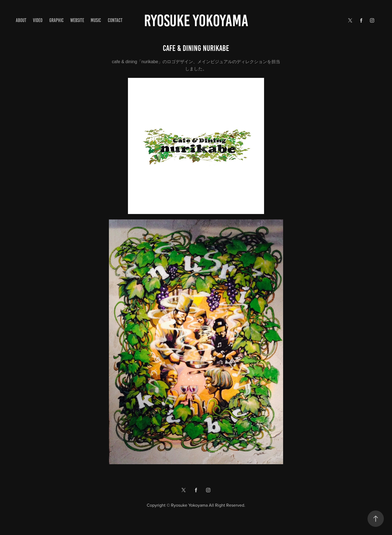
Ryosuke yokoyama (196, 21)
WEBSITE (77, 20)
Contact (115, 20)
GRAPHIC (56, 20)
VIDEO (38, 20)
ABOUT (21, 20)
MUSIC (96, 20)
